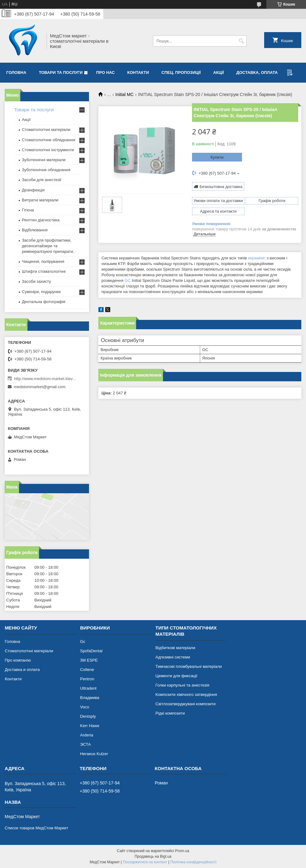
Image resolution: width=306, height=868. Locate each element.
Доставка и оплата (22, 670)
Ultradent (88, 688)
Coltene (87, 670)
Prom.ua (182, 851)
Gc (83, 641)
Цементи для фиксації (176, 676)
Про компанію (18, 660)
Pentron (87, 679)
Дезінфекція (33, 190)
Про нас (105, 72)
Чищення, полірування (43, 261)
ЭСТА (85, 744)
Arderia (86, 735)
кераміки (256, 258)
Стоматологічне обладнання (49, 140)
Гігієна (28, 210)
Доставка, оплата (257, 72)
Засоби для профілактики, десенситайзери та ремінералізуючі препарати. (48, 246)
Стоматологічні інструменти (48, 150)
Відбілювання (35, 230)
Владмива (89, 698)
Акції (219, 72)
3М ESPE (89, 660)
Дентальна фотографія (44, 302)
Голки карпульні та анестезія (182, 685)
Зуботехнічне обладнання (46, 170)
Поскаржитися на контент (145, 862)
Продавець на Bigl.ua (153, 856)
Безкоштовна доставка (221, 187)
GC (128, 280)
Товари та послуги (61, 72)
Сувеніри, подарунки (41, 292)
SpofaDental (91, 651)
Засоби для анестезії (42, 180)
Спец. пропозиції (181, 72)
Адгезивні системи (173, 657)
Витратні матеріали (40, 200)
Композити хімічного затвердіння (186, 694)
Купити (217, 157)
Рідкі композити (170, 713)
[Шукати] (241, 41)
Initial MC (125, 94)
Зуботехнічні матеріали (44, 160)
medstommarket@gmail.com (40, 387)
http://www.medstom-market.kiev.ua (45, 379)
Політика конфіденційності (193, 862)
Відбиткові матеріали (175, 648)
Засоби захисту (36, 281)
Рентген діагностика (41, 220)
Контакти (138, 72)
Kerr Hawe (89, 726)
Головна (16, 72)
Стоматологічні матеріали (46, 130)
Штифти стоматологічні (44, 271)
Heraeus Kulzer (94, 754)
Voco (84, 707)
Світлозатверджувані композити (186, 704)
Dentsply (88, 716)
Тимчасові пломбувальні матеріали (189, 666)
